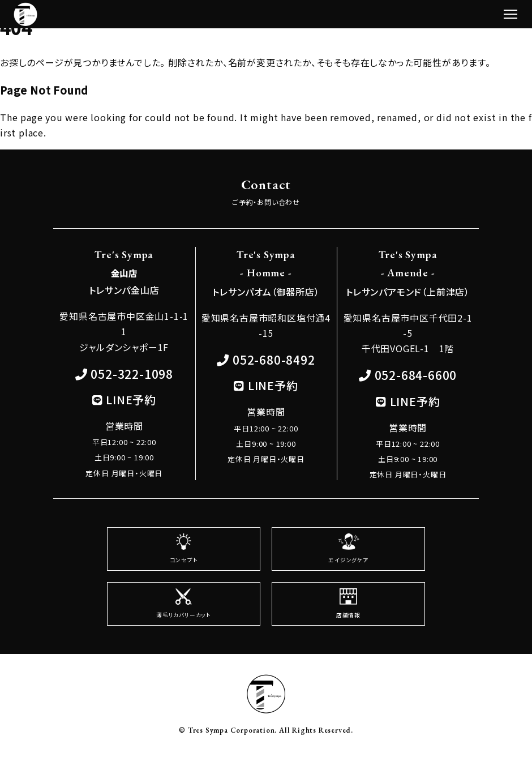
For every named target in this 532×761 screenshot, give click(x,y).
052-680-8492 (274, 360)
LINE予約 (131, 399)
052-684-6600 (416, 375)
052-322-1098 (132, 374)
